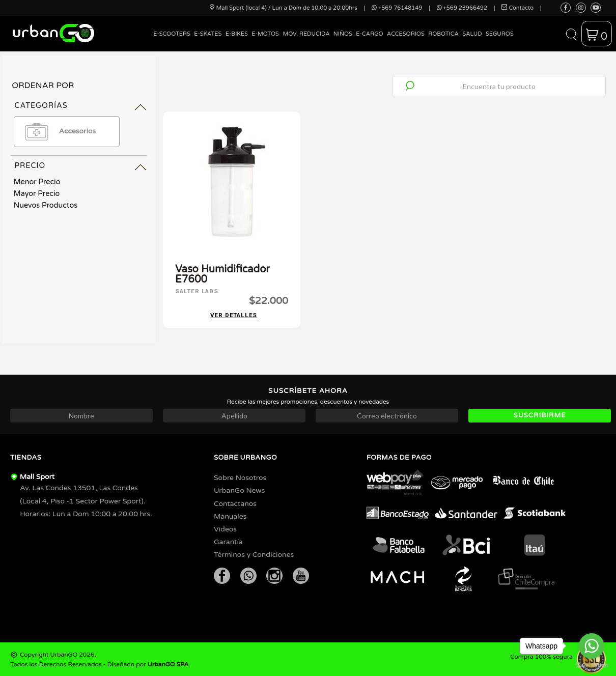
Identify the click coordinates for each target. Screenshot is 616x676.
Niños (343, 34)
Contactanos (235, 503)
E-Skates (208, 34)
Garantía (228, 541)
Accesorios (406, 34)
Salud (472, 34)
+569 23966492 (462, 8)
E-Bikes (237, 34)
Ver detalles (234, 314)
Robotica (443, 34)
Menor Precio (37, 182)
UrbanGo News (239, 489)
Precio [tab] (30, 166)
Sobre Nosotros (240, 477)
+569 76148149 (397, 8)
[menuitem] (172, 41)
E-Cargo (369, 34)
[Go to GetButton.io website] (592, 666)
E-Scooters (172, 34)
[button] (571, 34)
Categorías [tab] (41, 106)
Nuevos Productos (46, 205)
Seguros (500, 34)
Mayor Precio (37, 194)
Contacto (517, 8)
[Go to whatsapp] (592, 646)
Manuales (230, 515)
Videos (225, 528)
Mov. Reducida (306, 34)
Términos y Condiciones (254, 554)
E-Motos (265, 34)
